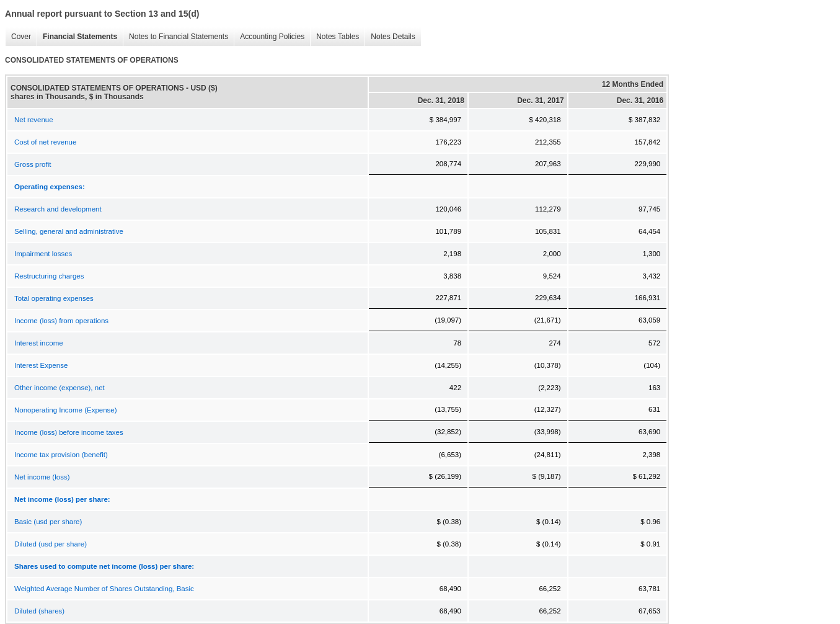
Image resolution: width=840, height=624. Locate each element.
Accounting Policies (269, 37)
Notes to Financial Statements (175, 37)
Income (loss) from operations (61, 321)
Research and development (58, 209)
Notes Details (390, 37)
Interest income (39, 343)
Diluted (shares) (39, 611)
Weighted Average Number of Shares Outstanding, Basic (104, 589)
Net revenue (34, 120)
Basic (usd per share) (48, 522)
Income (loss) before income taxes (69, 432)
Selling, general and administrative (69, 231)
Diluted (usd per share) (51, 544)
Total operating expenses (54, 298)
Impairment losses (43, 254)
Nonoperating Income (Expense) (66, 410)
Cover (18, 37)
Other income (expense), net (60, 388)
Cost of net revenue (45, 142)
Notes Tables (334, 37)
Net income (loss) (42, 477)
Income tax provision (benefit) (61, 455)
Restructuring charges (49, 276)
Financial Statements (77, 37)
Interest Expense (41, 365)
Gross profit (33, 164)
